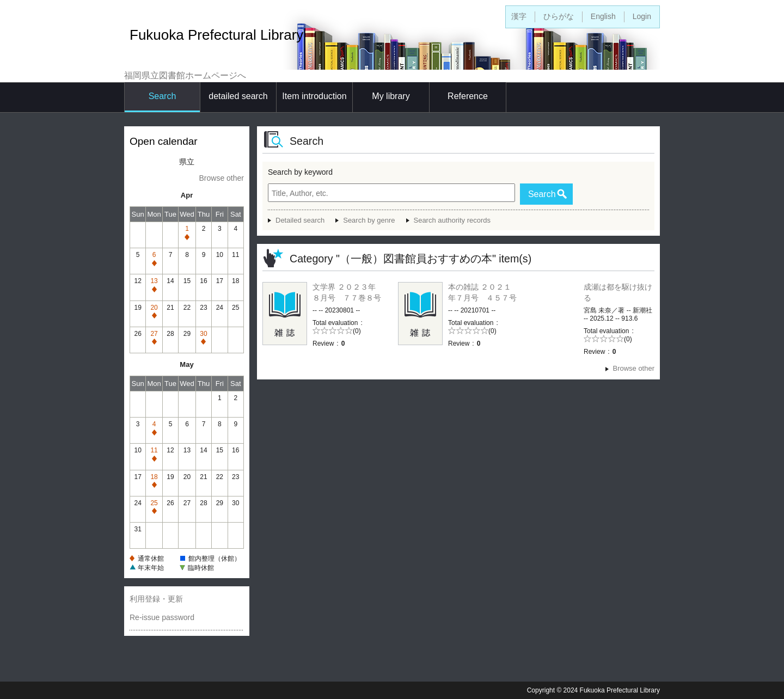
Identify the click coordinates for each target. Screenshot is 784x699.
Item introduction (314, 96)
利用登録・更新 (156, 599)
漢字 (519, 16)
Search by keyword (300, 172)
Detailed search (300, 220)
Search (163, 96)
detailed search (238, 96)
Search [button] (542, 194)
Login (642, 16)
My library (391, 96)
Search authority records (452, 220)
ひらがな (559, 16)
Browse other (222, 178)
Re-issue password (162, 617)
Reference (468, 96)
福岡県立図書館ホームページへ (185, 75)
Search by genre (369, 220)
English (603, 16)
